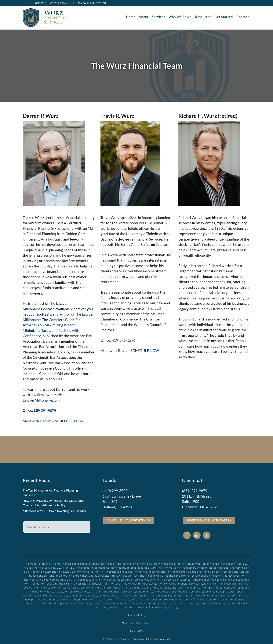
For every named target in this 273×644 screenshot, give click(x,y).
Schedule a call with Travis (129, 519)
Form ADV (136, 630)
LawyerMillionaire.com (41, 399)
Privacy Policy (136, 614)
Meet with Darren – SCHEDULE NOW (53, 420)
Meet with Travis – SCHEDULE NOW (130, 350)
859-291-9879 (45, 410)
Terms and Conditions (136, 622)
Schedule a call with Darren (209, 519)
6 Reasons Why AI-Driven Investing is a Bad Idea (54, 510)
